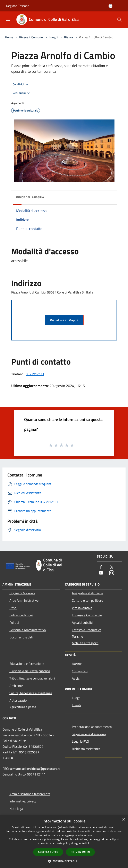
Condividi (21, 85)
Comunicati (80, 671)
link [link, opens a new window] (88, 843)
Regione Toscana (18, 6)
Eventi (76, 705)
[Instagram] (112, 573)
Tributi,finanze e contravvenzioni (32, 678)
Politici (14, 623)
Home (9, 37)
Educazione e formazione (27, 664)
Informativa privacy (23, 801)
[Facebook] (101, 567)
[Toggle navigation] (8, 19)
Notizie (77, 664)
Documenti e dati (21, 637)
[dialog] (64, 842)
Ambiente (16, 686)
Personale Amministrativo (28, 630)
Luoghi (53, 37)
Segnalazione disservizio (89, 734)
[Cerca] (119, 20)
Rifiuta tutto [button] (80, 852)
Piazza (69, 37)
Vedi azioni (22, 93)
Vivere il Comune (31, 37)
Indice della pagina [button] (30, 197)
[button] (64, 861)
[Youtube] (101, 573)
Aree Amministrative (24, 600)
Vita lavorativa (82, 608)
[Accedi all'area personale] (110, 6)
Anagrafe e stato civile (87, 593)
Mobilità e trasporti (85, 643)
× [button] (123, 819)
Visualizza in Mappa (64, 320)
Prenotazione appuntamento (92, 727)
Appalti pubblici (83, 623)
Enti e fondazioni (21, 615)
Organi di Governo (22, 593)
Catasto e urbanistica (87, 630)
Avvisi (76, 678)
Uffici (13, 608)
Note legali (17, 809)
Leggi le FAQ (80, 741)
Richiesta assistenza (86, 749)
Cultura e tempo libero (87, 600)
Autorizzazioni (19, 700)
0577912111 (35, 374)
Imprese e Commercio (87, 615)
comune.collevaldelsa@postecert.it (35, 769)
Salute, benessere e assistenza (31, 693)
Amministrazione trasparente (30, 794)
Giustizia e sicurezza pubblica (30, 671)
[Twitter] (112, 567)
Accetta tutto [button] (48, 852)
